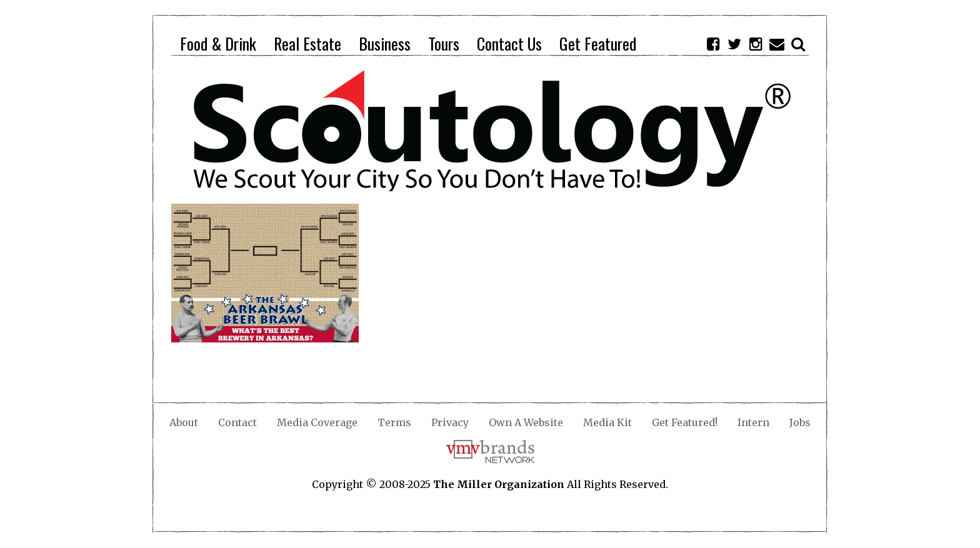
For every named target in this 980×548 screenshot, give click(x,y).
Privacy (450, 422)
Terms (394, 422)
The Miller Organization (499, 484)
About (184, 422)
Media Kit (607, 422)
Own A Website (526, 422)
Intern (753, 422)
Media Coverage (317, 422)
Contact (237, 422)
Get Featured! (685, 422)
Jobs (800, 422)
